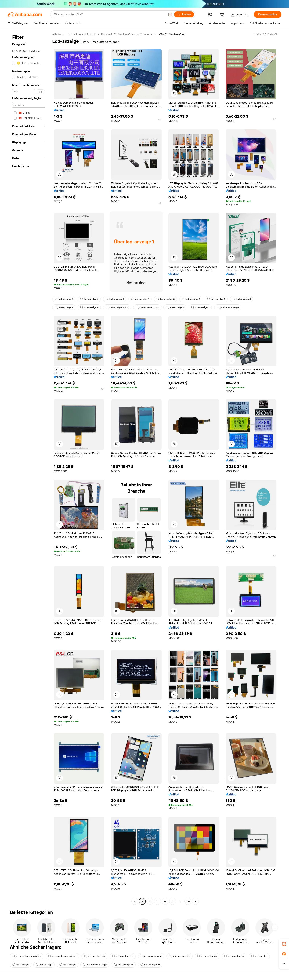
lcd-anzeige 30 (207, 956)
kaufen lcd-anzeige (95, 965)
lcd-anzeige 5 (216, 299)
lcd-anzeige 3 (175, 307)
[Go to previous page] (135, 901)
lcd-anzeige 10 (150, 965)
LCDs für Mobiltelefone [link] (172, 34)
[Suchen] (184, 14)
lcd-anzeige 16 (124, 965)
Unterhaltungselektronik (81, 34)
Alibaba (57, 34)
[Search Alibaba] (110, 14)
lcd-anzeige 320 (94, 956)
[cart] (222, 15)
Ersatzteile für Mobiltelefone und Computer (127, 34)
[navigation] (29, 468)
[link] (284, 944)
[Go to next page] (195, 901)
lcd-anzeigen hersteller (27, 956)
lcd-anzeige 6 (64, 299)
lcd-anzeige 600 (151, 956)
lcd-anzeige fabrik (117, 307)
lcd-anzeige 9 (64, 307)
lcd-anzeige (259, 956)
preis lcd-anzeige (228, 307)
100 (188, 901)
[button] (170, 14)
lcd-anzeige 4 (115, 299)
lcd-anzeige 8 (165, 299)
